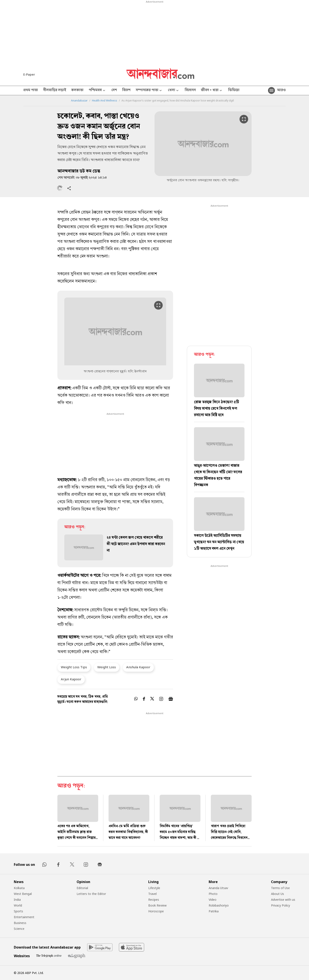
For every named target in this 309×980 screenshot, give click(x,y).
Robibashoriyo (219, 905)
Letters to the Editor (91, 894)
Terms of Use (280, 888)
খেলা (174, 91)
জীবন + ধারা (212, 91)
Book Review (157, 905)
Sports (18, 911)
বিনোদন (190, 90)
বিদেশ (126, 90)
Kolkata (19, 888)
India (17, 900)
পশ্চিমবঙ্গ (97, 91)
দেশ (114, 90)
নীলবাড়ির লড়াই (55, 90)
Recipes (154, 900)
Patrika (214, 911)
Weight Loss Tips (74, 667)
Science (19, 929)
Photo (213, 894)
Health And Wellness (105, 101)
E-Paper (29, 74)
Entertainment (24, 917)
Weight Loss (107, 667)
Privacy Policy (281, 905)
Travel (152, 894)
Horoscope (156, 911)
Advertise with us (283, 900)
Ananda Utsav (218, 888)
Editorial (82, 888)
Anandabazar (79, 101)
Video (213, 900)
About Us (277, 894)
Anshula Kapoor (138, 667)
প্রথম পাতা (31, 90)
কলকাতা (77, 90)
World (18, 905)
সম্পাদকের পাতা (149, 91)
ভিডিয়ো (234, 90)
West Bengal (23, 894)
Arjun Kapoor (71, 679)
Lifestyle (154, 888)
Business (20, 923)
